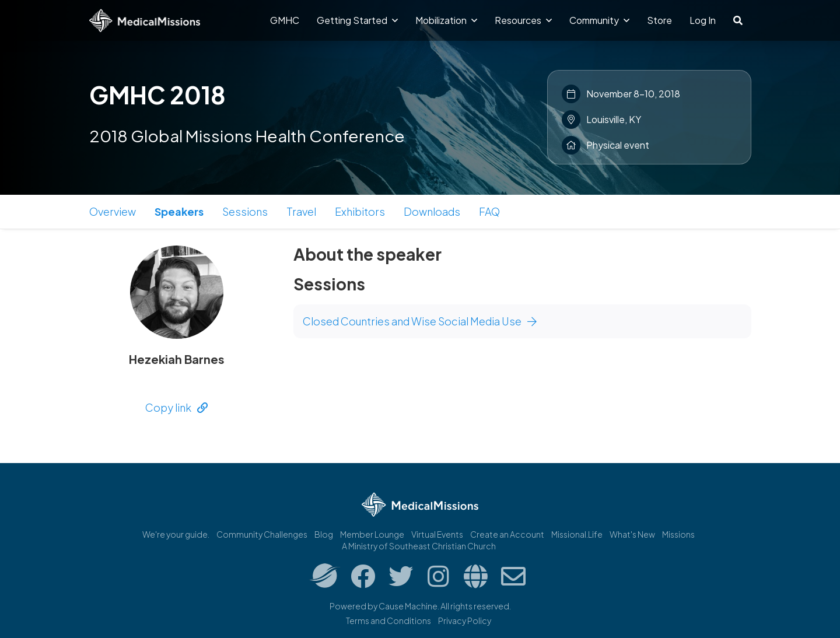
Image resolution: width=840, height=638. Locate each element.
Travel (301, 211)
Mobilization (446, 20)
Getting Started (357, 20)
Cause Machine (408, 606)
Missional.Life (577, 534)
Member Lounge (372, 534)
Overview (113, 211)
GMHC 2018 (157, 94)
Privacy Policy (465, 621)
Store (659, 20)
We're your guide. (176, 534)
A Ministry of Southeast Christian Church (419, 546)
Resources (523, 20)
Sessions (245, 211)
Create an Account (507, 534)
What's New (632, 534)
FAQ (489, 211)
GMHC (285, 20)
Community (599, 20)
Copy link (176, 407)
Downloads (432, 211)
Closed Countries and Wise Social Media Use (420, 321)
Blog (324, 534)
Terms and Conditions (388, 621)
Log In (703, 20)
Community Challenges (262, 534)
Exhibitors (360, 211)
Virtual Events (437, 534)
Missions (678, 534)
